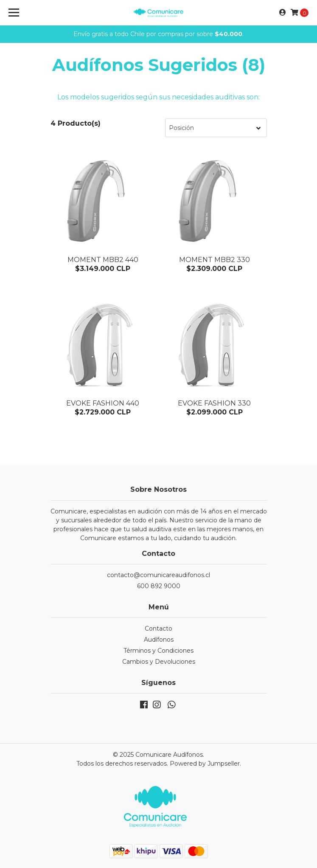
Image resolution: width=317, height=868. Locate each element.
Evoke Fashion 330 (214, 403)
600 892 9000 (159, 586)
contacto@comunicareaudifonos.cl (158, 575)
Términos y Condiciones (158, 651)
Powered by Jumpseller (205, 764)
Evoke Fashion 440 (103, 403)
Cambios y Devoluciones (159, 662)
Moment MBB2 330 (215, 260)
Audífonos (159, 640)
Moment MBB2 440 (103, 260)
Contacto (158, 628)
